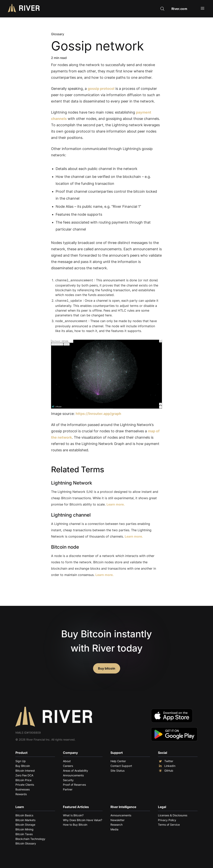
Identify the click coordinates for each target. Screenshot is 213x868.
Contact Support (121, 765)
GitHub (166, 769)
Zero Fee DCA (24, 774)
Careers (68, 765)
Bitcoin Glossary (26, 842)
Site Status (117, 769)
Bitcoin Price (23, 779)
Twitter (166, 760)
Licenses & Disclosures (173, 814)
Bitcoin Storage (25, 823)
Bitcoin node (65, 546)
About (67, 760)
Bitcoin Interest (25, 769)
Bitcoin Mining (24, 828)
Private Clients (25, 783)
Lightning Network (72, 482)
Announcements (73, 774)
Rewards (21, 793)
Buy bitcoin (107, 667)
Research (116, 823)
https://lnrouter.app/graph (98, 412)
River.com (179, 9)
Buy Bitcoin (23, 765)
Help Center (118, 760)
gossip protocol (101, 89)
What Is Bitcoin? (73, 814)
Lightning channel (71, 514)
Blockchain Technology (30, 838)
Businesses (23, 788)
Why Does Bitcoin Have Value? (83, 819)
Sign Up (21, 760)
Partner (68, 788)
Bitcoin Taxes (24, 833)
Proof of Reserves (74, 783)
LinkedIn (167, 765)
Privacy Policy (167, 819)
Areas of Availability (76, 769)
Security (68, 779)
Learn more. (116, 503)
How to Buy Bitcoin (75, 823)
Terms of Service (169, 823)
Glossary (58, 34)
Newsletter (117, 819)
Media (114, 828)
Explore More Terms (73, 586)
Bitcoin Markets (25, 819)
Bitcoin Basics (24, 814)
